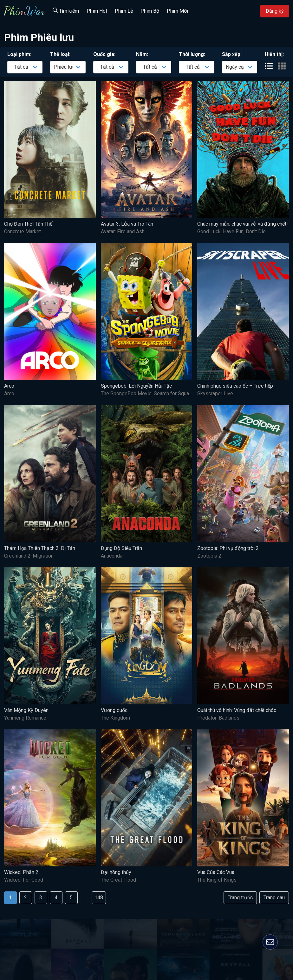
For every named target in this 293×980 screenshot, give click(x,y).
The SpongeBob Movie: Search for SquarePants (154, 393)
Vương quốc (114, 710)
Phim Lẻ (124, 11)
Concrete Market (23, 231)
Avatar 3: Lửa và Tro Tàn (127, 224)
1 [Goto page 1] (10, 898)
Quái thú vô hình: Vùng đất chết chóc (237, 710)
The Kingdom (115, 718)
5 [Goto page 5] (71, 898)
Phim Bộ (150, 11)
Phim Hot (97, 11)
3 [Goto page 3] (41, 898)
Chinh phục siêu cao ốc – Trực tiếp (235, 386)
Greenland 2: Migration (29, 556)
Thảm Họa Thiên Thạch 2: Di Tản (40, 548)
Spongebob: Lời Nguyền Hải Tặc (136, 386)
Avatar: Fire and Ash (123, 231)
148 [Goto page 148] (99, 898)
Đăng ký (275, 11)
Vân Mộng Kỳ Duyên (26, 710)
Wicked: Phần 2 (21, 872)
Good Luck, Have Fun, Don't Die (231, 231)
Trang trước (240, 898)
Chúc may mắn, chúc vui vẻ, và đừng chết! (243, 224)
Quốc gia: (104, 54)
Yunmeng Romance (25, 718)
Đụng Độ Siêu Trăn (121, 548)
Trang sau (274, 898)
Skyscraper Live (215, 393)
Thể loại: (60, 54)
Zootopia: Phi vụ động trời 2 (228, 548)
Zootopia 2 (209, 556)
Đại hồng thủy (116, 872)
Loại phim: (19, 54)
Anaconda (112, 556)
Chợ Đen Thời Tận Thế (28, 224)
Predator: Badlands (218, 718)
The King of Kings (217, 880)
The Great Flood (118, 880)
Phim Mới (177, 11)
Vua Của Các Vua (216, 872)
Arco (9, 386)
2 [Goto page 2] (26, 898)
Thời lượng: (192, 54)
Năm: (142, 54)
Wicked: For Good (24, 880)
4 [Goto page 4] (56, 898)
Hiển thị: (274, 54)
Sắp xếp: (232, 54)
